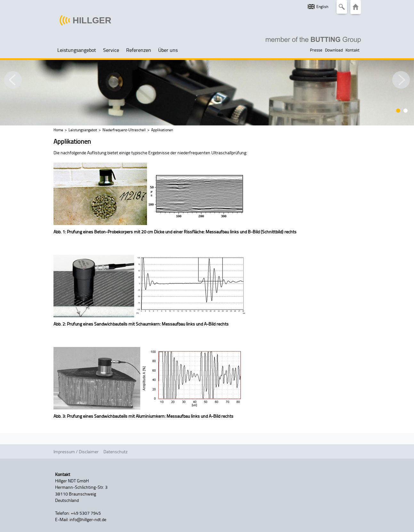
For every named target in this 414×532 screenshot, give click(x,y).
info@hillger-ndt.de (88, 519)
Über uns (168, 50)
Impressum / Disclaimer (76, 451)
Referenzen (139, 50)
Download (334, 50)
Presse (316, 50)
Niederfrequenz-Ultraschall (124, 130)
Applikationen (162, 130)
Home (58, 130)
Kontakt (353, 50)
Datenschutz (115, 451)
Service (111, 50)
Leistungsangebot (77, 50)
